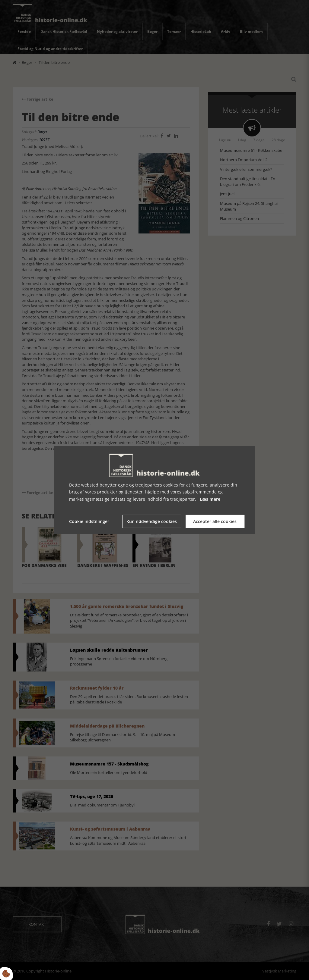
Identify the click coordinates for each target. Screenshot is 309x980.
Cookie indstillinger (89, 521)
